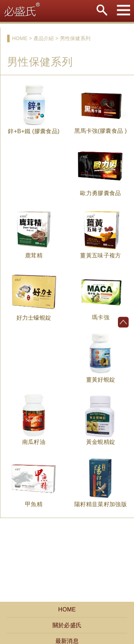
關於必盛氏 (67, 625)
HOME (67, 609)
